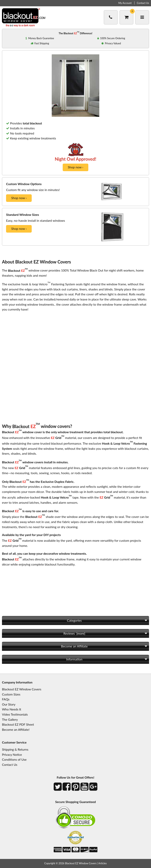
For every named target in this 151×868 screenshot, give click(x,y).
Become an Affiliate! (16, 729)
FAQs (6, 699)
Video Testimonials (15, 714)
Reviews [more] (74, 633)
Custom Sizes (11, 694)
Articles (103, 863)
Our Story (9, 704)
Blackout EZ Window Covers (22, 689)
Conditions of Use (14, 759)
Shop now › (75, 167)
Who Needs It (12, 709)
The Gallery (10, 719)
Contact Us (143, 3)
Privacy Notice (12, 754)
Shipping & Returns (15, 749)
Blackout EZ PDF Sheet (18, 724)
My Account (125, 3)
